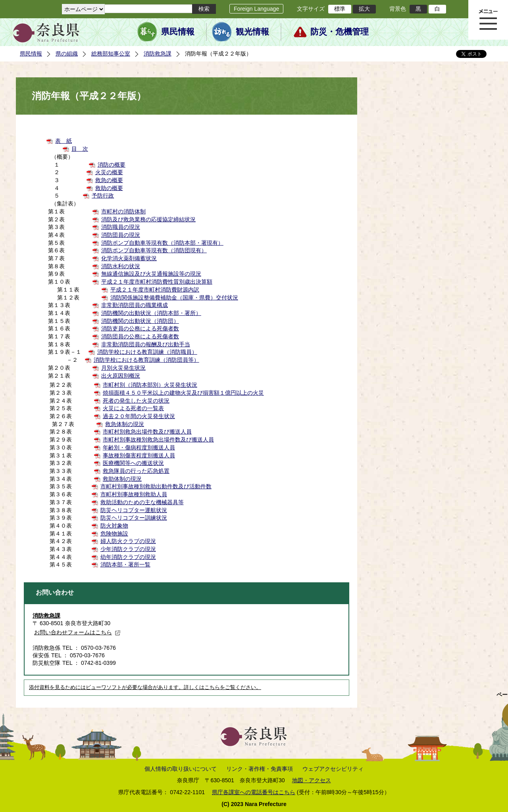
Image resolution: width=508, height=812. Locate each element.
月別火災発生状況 (123, 368)
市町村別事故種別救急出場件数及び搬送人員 (158, 440)
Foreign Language (256, 9)
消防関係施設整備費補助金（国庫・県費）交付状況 (174, 298)
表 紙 (63, 141)
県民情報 (178, 32)
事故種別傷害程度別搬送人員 (139, 455)
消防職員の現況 (121, 227)
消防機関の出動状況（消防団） (140, 321)
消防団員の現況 (121, 235)
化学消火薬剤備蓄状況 (129, 258)
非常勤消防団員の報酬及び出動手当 (146, 344)
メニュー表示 (488, 20)
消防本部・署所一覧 (125, 564)
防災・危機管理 (340, 32)
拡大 (364, 9)
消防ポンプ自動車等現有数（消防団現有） (154, 250)
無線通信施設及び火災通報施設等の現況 (151, 274)
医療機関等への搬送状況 (133, 463)
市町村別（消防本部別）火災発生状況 (150, 385)
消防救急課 (158, 54)
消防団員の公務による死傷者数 (140, 336)
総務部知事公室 (111, 54)
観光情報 (252, 32)
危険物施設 (114, 534)
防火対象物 (114, 526)
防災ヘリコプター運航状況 (134, 510)
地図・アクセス (312, 780)
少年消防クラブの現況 (128, 549)
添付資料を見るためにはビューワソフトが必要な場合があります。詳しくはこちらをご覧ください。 (145, 687)
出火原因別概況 (121, 376)
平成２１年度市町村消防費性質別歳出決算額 (157, 282)
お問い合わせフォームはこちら (77, 632)
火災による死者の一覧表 (133, 408)
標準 (340, 9)
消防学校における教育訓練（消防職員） (147, 352)
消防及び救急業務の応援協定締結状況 (148, 219)
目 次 (80, 149)
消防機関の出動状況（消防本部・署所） (151, 313)
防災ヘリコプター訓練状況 (134, 518)
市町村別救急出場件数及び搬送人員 (147, 432)
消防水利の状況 (121, 266)
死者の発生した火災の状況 (136, 401)
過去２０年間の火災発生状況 (139, 416)
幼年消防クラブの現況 (128, 557)
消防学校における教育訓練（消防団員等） (146, 360)
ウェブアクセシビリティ (333, 769)
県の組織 (67, 54)
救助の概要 (109, 188)
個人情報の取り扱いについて (181, 769)
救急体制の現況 (125, 424)
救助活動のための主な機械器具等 (142, 502)
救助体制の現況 (122, 479)
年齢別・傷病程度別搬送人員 (139, 447)
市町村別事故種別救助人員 (134, 494)
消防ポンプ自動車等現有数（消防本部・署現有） (162, 243)
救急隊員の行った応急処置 (136, 471)
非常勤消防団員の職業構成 (135, 305)
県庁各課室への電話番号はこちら (254, 792)
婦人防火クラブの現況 (128, 541)
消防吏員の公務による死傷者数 (140, 328)
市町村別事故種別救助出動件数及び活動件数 (156, 486)
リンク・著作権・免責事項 (260, 769)
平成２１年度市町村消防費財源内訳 (155, 290)
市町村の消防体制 (123, 211)
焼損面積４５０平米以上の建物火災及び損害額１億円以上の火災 (183, 393)
